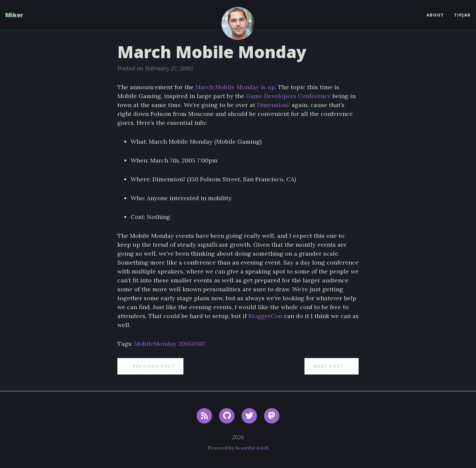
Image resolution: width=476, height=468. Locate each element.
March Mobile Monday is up (235, 87)
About (435, 15)
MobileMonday (155, 344)
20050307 (192, 344)
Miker (14, 15)
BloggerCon (265, 316)
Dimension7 (273, 105)
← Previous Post (150, 366)
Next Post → (332, 366)
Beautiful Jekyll (252, 448)
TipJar (462, 15)
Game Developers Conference (288, 96)
